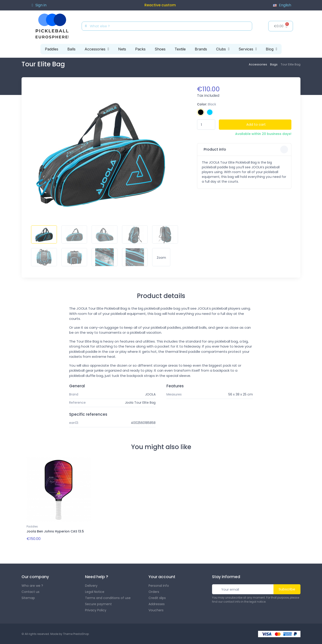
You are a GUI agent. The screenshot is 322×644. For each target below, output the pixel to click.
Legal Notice (95, 591)
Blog (271, 49)
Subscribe (287, 589)
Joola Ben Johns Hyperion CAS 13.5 (55, 531)
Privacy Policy (96, 610)
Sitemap (28, 597)
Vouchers (156, 610)
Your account (162, 577)
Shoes (160, 49)
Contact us (30, 591)
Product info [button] (245, 149)
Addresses (157, 604)
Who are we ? (32, 585)
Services (248, 49)
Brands (201, 49)
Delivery (91, 585)
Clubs (223, 49)
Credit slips (157, 597)
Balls (71, 49)
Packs (140, 49)
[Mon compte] (39, 5)
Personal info (159, 585)
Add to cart (256, 124)
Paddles (52, 49)
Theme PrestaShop (76, 633)
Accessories (97, 49)
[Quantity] (206, 125)
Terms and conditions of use (108, 597)
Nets (122, 49)
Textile (180, 49)
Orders (154, 591)
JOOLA (150, 394)
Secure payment (98, 604)
